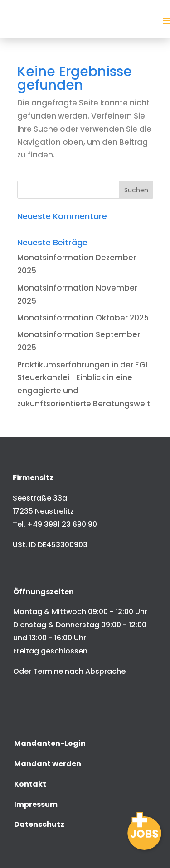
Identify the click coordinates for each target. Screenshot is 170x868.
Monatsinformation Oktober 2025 (83, 318)
